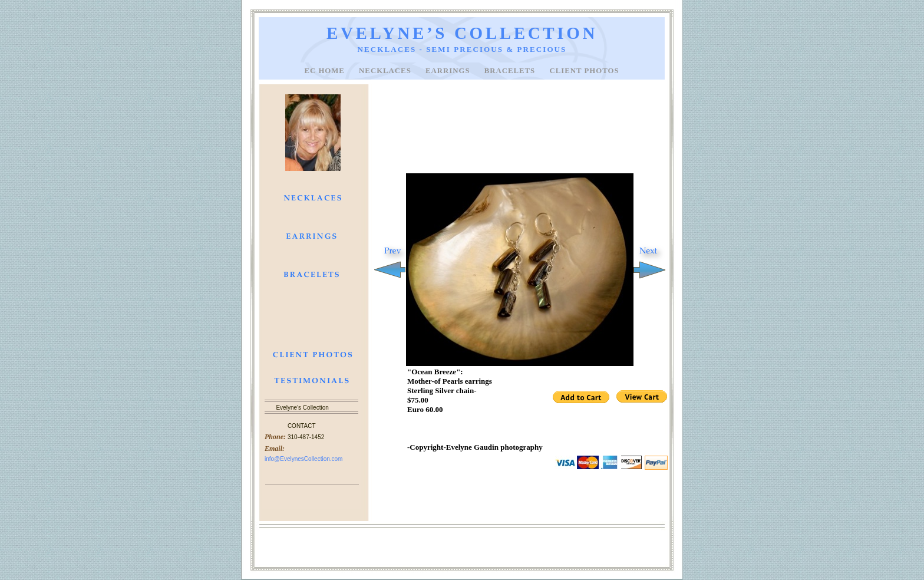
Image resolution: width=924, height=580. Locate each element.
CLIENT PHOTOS (584, 71)
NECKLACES (386, 71)
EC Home (326, 71)
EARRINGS (449, 71)
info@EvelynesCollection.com (303, 459)
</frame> (590, 398)
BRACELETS (511, 71)
